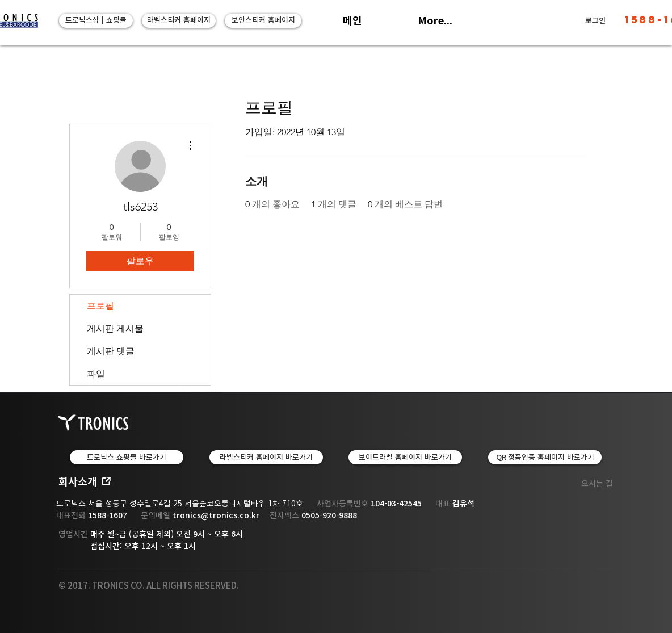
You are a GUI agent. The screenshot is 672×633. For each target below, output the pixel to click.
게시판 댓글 (111, 351)
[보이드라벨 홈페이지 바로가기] (405, 457)
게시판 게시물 (115, 328)
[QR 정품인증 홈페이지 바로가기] (545, 457)
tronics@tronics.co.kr (216, 515)
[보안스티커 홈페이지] (263, 21)
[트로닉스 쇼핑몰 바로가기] (127, 457)
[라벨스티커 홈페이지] (179, 21)
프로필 (100, 306)
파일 (96, 374)
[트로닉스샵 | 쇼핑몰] (96, 21)
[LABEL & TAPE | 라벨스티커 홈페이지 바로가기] (266, 457)
